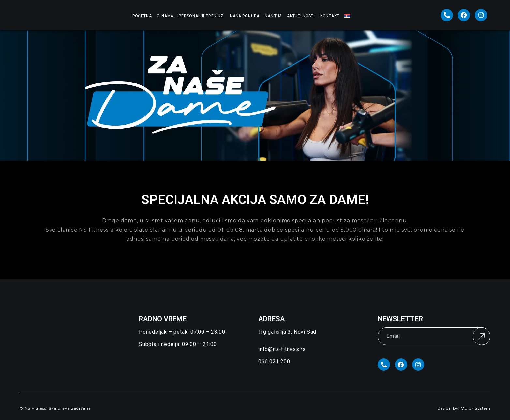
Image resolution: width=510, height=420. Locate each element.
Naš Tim (273, 16)
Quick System (476, 409)
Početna (142, 16)
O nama (165, 16)
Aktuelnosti (301, 16)
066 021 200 (274, 361)
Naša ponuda (245, 16)
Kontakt (330, 16)
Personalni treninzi (202, 16)
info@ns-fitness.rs (282, 349)
